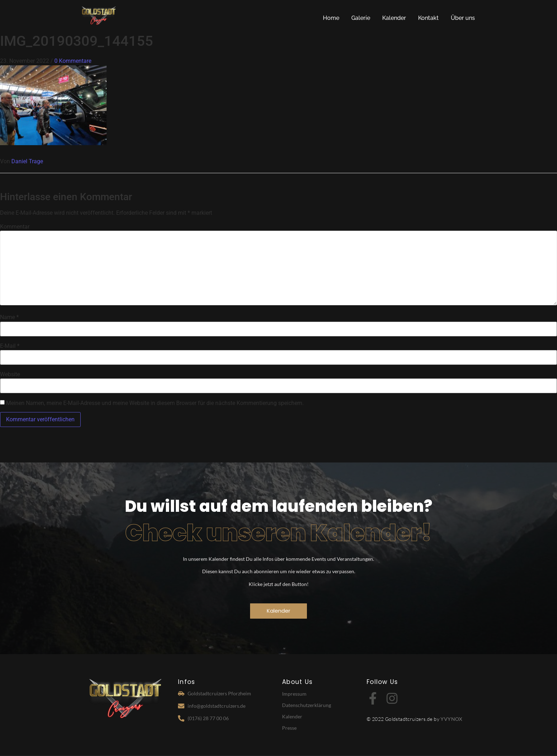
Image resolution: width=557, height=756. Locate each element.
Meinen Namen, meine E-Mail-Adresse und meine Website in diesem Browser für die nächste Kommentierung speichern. (155, 403)
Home (331, 18)
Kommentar (15, 227)
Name (9, 317)
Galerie (361, 18)
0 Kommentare (73, 61)
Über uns (463, 18)
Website (10, 374)
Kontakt (428, 18)
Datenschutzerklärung (307, 705)
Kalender (394, 18)
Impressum (294, 694)
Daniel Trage (27, 161)
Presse (289, 728)
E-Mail (10, 346)
